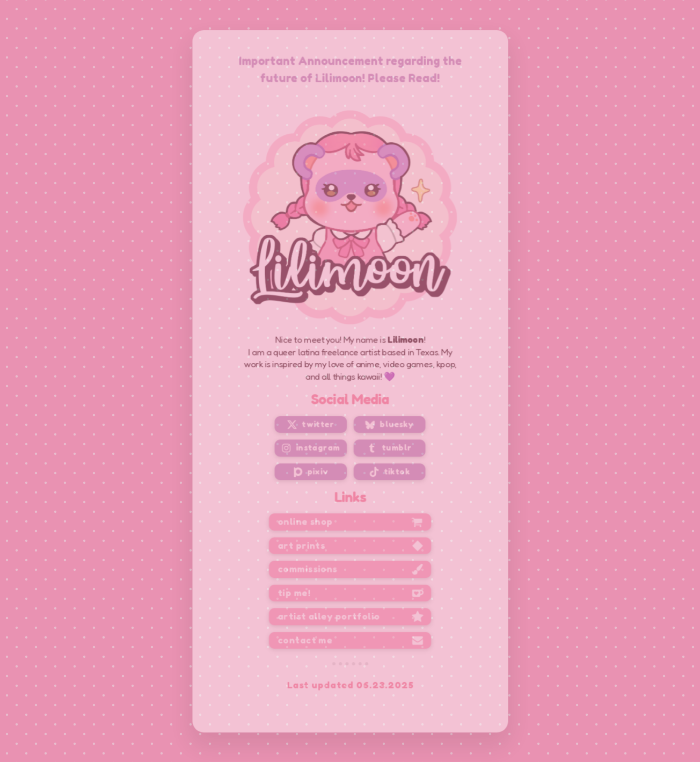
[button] (311, 423)
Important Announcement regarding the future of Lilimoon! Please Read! (350, 75)
